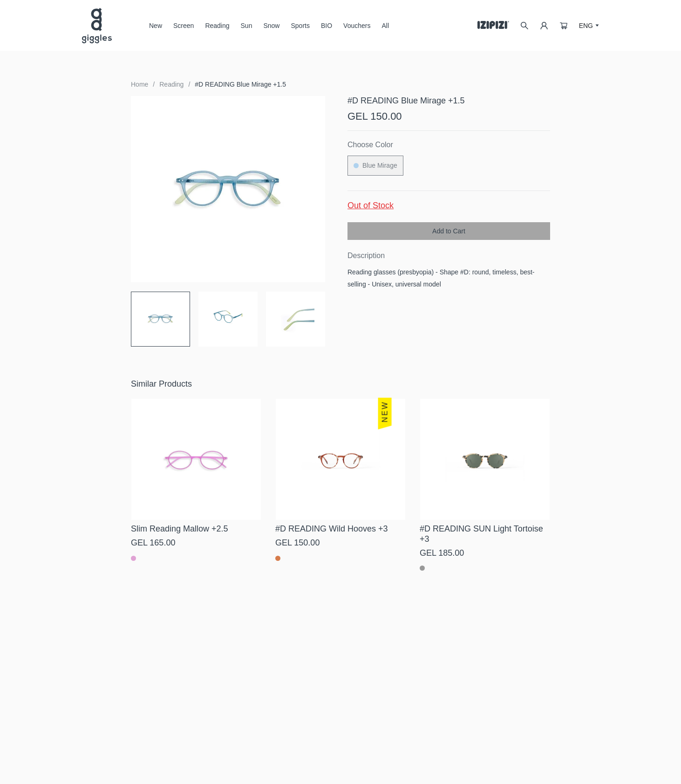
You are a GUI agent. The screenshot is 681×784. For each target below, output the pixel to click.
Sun (247, 29)
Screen (184, 29)
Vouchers (357, 26)
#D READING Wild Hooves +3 (332, 529)
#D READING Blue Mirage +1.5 (240, 84)
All (385, 26)
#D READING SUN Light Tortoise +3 (481, 534)
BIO (327, 26)
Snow (271, 29)
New (156, 26)
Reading (217, 26)
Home (140, 84)
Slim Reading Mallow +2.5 (180, 529)
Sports (300, 26)
